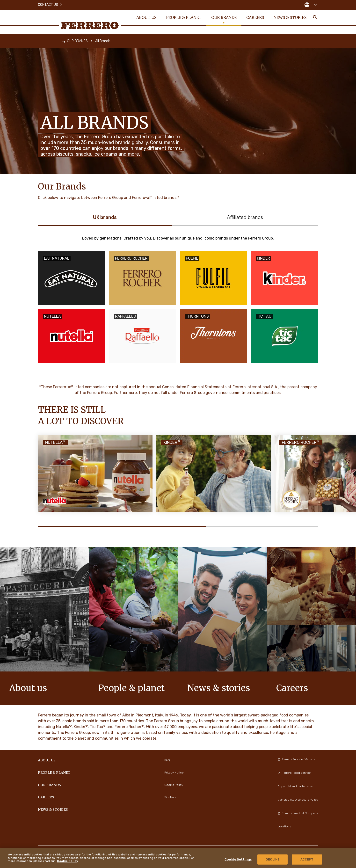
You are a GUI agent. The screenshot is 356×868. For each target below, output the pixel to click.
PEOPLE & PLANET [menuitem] (184, 17)
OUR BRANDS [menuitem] (224, 17)
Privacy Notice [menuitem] (174, 773)
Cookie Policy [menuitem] (174, 785)
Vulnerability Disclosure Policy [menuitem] (298, 800)
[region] (178, 858)
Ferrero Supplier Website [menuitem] (296, 759)
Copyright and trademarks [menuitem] (295, 786)
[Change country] (310, 5)
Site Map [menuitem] (170, 797)
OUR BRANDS (77, 41)
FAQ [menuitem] (167, 760)
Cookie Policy (68, 861)
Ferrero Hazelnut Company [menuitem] (298, 813)
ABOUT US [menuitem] (146, 17)
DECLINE (272, 859)
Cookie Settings (238, 859)
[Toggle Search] (315, 17)
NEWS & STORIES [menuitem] (290, 17)
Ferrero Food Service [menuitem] (294, 773)
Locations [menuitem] (284, 826)
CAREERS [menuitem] (255, 17)
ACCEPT (307, 859)
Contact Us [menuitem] (50, 5)
